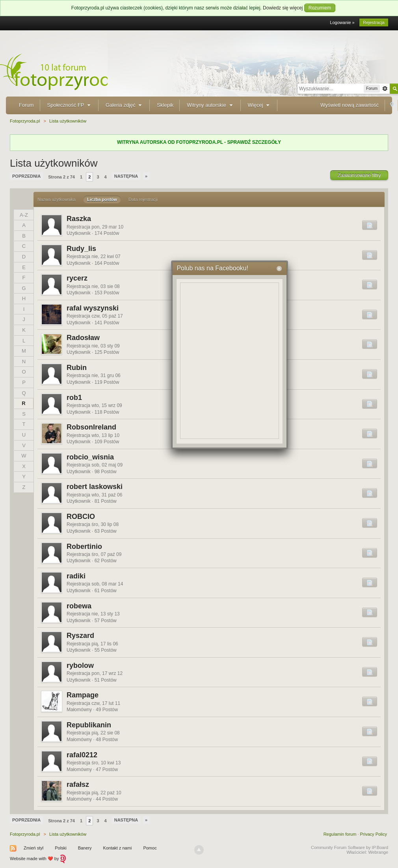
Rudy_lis (81, 249)
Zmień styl (33, 848)
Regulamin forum (340, 834)
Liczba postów (102, 199)
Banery (85, 848)
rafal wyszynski (93, 308)
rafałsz (78, 784)
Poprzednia (26, 176)
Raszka (79, 219)
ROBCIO (81, 517)
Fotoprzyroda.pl (25, 834)
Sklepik (165, 105)
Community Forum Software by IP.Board (350, 848)
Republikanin (89, 725)
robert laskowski (95, 487)
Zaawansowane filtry (359, 175)
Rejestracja (374, 22)
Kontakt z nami (118, 848)
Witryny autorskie (210, 105)
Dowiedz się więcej (283, 8)
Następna (126, 176)
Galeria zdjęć (125, 105)
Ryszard (80, 636)
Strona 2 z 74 (61, 177)
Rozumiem (320, 8)
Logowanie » (342, 22)
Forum (26, 105)
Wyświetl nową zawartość (350, 105)
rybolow (80, 665)
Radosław (83, 338)
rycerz (77, 278)
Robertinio (84, 546)
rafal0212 (82, 755)
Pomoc (150, 848)
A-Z (24, 215)
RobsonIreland (91, 427)
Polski (60, 848)
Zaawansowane (385, 89)
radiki (76, 576)
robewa (79, 606)
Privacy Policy (374, 834)
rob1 (74, 398)
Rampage (83, 695)
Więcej (260, 105)
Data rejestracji (143, 199)
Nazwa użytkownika (57, 199)
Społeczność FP (70, 105)
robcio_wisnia (90, 457)
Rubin (77, 368)
